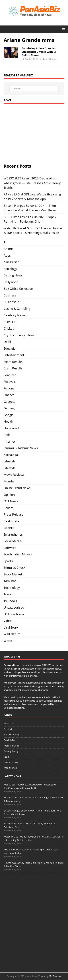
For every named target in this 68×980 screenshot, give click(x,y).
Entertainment (14, 355)
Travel (8, 594)
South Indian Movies (18, 554)
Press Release (14, 514)
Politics (9, 508)
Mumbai (9, 481)
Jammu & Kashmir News (21, 448)
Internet (9, 441)
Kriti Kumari (51, 59)
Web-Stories (10, 768)
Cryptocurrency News (19, 335)
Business (10, 295)
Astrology (10, 269)
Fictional (9, 388)
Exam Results (13, 362)
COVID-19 (11, 322)
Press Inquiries (12, 746)
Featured (10, 375)
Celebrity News (14, 315)
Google (9, 415)
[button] (63, 29)
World (8, 641)
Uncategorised (14, 607)
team (39, 669)
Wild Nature (12, 634)
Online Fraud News (17, 488)
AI (5, 242)
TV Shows (10, 601)
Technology (12, 588)
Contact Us (10, 729)
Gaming (9, 408)
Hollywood (11, 428)
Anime (8, 249)
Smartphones (13, 534)
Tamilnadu (11, 581)
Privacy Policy (11, 751)
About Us (9, 723)
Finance (9, 395)
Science (9, 528)
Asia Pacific (11, 262)
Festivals (10, 382)
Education (11, 348)
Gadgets (9, 402)
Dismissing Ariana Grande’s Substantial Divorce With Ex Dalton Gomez (39, 52)
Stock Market (13, 574)
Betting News (13, 275)
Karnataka (11, 455)
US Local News (14, 614)
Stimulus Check (14, 568)
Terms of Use (11, 762)
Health (8, 421)
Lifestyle (10, 461)
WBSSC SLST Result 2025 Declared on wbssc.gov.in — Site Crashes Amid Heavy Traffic (32, 183)
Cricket (9, 328)
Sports (8, 561)
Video (8, 621)
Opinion (9, 495)
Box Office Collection (18, 289)
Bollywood (11, 282)
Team (7, 757)
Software (10, 548)
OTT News (11, 501)
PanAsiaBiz (10, 665)
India (7, 435)
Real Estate (11, 521)
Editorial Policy (12, 734)
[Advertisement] (34, 133)
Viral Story (11, 627)
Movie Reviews (14, 475)
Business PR (12, 302)
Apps (7, 255)
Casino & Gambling (17, 309)
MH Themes (55, 976)
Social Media (12, 541)
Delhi (7, 342)
